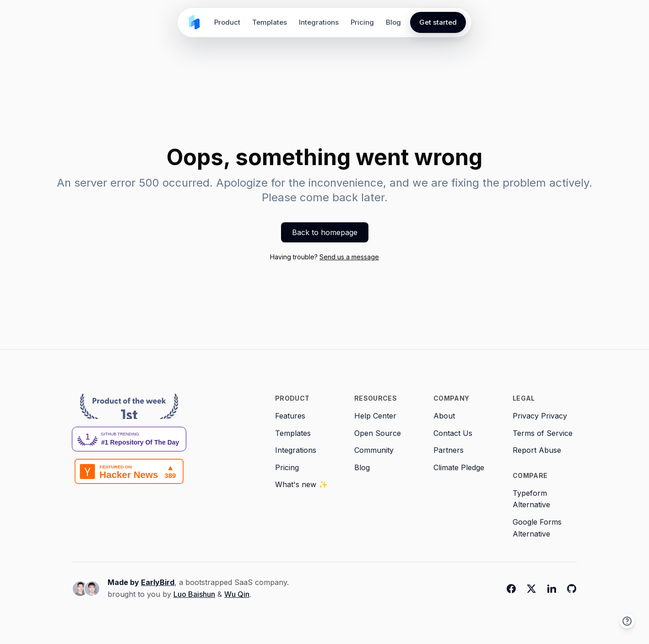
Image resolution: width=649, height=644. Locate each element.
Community (374, 450)
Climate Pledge (459, 467)
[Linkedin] (552, 589)
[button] (627, 621)
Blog (393, 22)
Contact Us (453, 433)
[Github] (572, 589)
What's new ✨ (301, 484)
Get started (438, 22)
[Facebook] (511, 589)
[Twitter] (531, 589)
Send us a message (349, 257)
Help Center (375, 416)
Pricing (362, 22)
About (444, 416)
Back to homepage (325, 232)
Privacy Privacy (540, 416)
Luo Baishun (194, 594)
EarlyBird (158, 582)
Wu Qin (237, 594)
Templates (270, 22)
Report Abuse (537, 450)
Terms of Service (543, 433)
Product (227, 22)
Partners (449, 450)
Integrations (319, 22)
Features (290, 416)
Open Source (378, 433)
